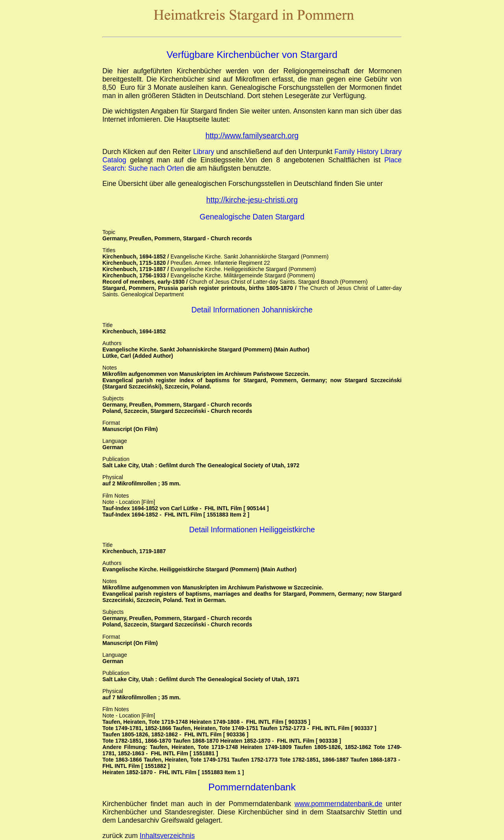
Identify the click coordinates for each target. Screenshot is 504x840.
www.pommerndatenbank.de (338, 804)
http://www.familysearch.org (252, 136)
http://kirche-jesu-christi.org (252, 200)
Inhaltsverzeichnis (167, 836)
